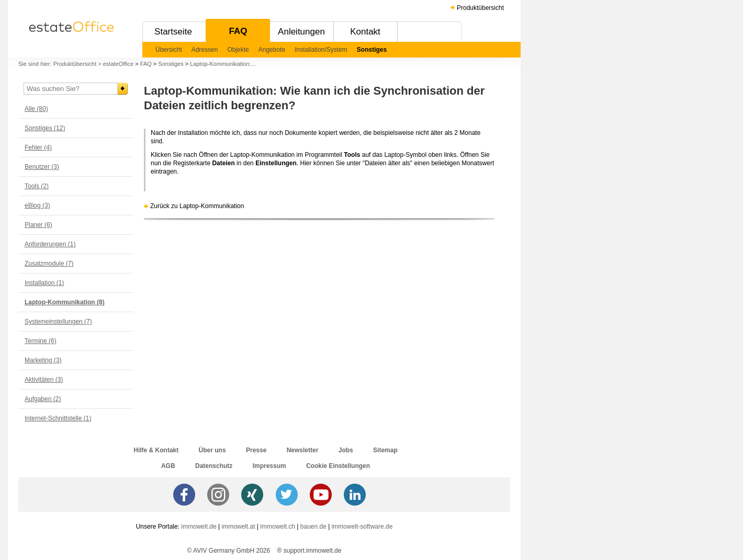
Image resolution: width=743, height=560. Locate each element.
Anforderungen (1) (50, 244)
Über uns (212, 450)
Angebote (272, 50)
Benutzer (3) (42, 167)
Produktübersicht (480, 8)
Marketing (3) (43, 360)
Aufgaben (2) (43, 399)
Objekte (238, 50)
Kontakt (365, 32)
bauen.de (313, 527)
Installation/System (321, 50)
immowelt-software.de (362, 527)
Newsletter (303, 450)
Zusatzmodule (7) (49, 264)
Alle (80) (36, 109)
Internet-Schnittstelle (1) (58, 418)
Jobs (346, 450)
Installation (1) (44, 283)
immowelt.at (239, 527)
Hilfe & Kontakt (156, 450)
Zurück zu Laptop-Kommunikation (197, 206)
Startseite (173, 32)
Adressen (205, 50)
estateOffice (119, 64)
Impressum (269, 466)
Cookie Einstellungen (338, 466)
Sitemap (385, 450)
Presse (256, 450)
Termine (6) (41, 341)
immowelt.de (199, 527)
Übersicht (169, 50)
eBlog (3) (37, 205)
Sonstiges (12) (45, 128)
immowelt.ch (278, 527)
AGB (168, 466)
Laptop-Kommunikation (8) (65, 302)
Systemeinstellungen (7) (58, 322)
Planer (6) (38, 225)
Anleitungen (301, 32)
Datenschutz (214, 466)
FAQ (238, 31)
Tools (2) (37, 186)
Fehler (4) (38, 147)
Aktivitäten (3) (44, 380)
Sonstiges (372, 50)
